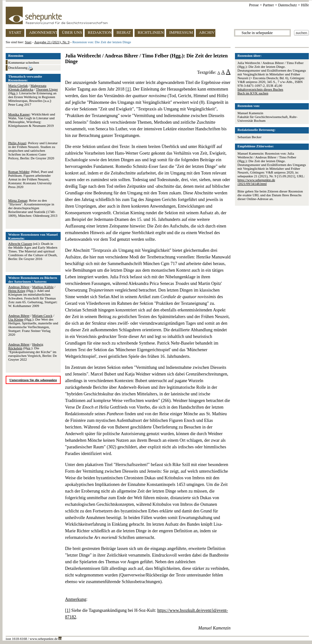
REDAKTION (100, 32)
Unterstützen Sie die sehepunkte (33, 380)
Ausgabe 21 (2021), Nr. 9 (52, 42)
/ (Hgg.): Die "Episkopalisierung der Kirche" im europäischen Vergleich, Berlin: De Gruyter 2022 (33, 352)
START (15, 32)
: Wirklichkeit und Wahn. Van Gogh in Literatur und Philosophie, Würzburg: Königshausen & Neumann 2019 (32, 120)
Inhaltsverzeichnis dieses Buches (260, 89)
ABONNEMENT (43, 32)
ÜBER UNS (72, 32)
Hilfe (305, 5)
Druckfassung (21, 68)
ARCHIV (207, 32)
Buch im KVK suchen (253, 93)
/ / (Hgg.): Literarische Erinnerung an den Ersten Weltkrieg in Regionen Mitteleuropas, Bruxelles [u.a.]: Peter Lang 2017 (33, 95)
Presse (254, 5)
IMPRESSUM (181, 32)
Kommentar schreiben (24, 62)
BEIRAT (124, 32)
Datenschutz (288, 5)
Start (28, 42)
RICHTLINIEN (151, 32)
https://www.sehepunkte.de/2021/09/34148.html (256, 182)
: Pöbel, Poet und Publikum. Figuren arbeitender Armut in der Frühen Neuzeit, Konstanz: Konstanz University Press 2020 (31, 179)
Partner (269, 5)
